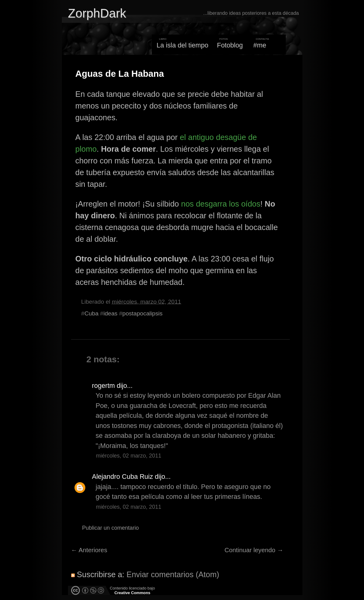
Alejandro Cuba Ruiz (123, 477)
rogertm (103, 386)
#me (260, 45)
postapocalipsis (142, 313)
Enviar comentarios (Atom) (173, 574)
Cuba (91, 313)
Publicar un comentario (111, 528)
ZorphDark (97, 13)
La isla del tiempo (182, 45)
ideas (111, 313)
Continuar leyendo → (254, 550)
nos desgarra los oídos (221, 204)
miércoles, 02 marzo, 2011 (129, 456)
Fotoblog (230, 45)
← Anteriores (89, 550)
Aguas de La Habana (120, 74)
